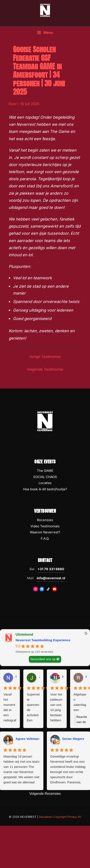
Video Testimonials (45, 526)
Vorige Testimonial (45, 357)
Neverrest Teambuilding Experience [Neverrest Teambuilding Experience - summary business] (43, 640)
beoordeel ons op (43, 659)
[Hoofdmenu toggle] (45, 33)
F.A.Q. (45, 538)
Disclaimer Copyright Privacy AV (60, 817)
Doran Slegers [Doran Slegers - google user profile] (73, 739)
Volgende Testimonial (45, 369)
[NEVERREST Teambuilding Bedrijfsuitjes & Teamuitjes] (45, 10)
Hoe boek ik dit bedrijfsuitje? (45, 489)
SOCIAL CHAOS (45, 477)
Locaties (45, 483)
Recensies (45, 520)
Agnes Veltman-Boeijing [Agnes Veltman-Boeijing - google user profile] (34, 739)
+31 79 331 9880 (51, 569)
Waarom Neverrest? (45, 532)
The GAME (45, 471)
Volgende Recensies (45, 794)
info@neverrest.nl (51, 578)
